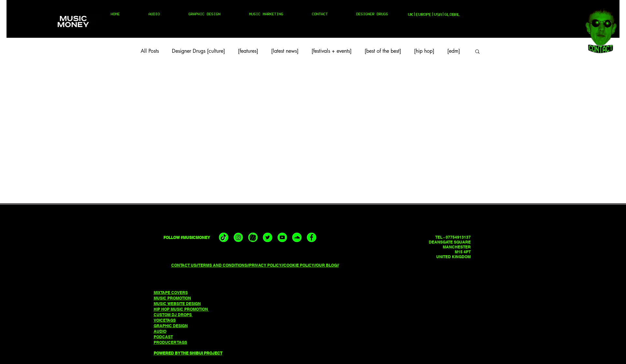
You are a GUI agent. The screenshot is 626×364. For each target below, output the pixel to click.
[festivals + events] (332, 51)
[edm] (454, 51)
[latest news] (285, 51)
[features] (248, 51)
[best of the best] (383, 51)
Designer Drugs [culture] (198, 51)
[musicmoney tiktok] (224, 237)
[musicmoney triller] (253, 237)
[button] (477, 52)
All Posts (150, 51)
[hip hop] (424, 51)
